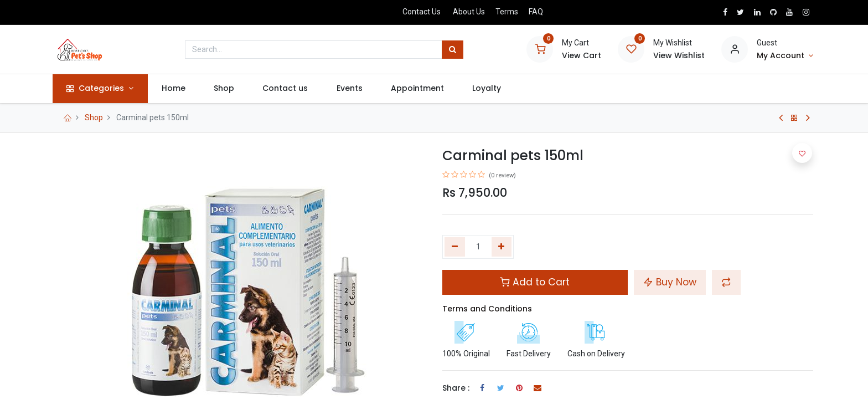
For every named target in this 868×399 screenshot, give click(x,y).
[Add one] (502, 247)
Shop (94, 117)
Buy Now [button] (670, 282)
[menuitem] (176, 89)
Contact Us (422, 12)
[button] (726, 282)
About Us (469, 12)
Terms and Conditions (487, 309)
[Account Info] (785, 56)
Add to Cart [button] (535, 282)
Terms (507, 12)
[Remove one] (455, 247)
